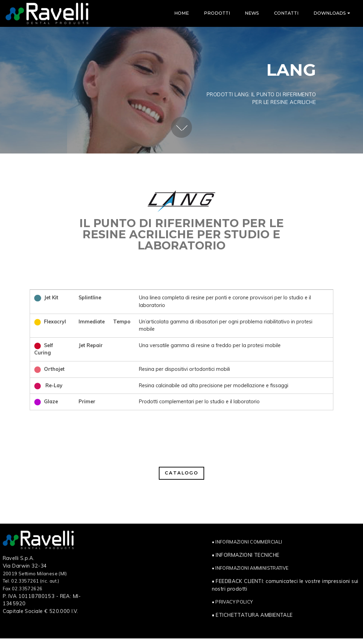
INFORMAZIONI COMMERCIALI (249, 542)
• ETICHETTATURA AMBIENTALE (252, 615)
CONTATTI (286, 13)
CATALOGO (181, 473)
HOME (181, 13)
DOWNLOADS (330, 13)
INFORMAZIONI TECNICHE (247, 555)
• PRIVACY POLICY (232, 602)
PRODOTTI (217, 13)
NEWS (252, 13)
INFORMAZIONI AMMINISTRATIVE (252, 568)
